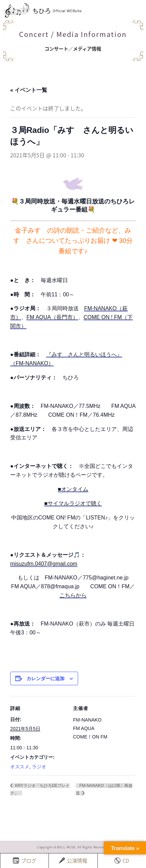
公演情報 (73, 861)
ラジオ (39, 767)
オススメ (20, 767)
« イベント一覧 (29, 90)
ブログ (25, 861)
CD (122, 861)
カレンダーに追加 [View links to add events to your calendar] (45, 678)
